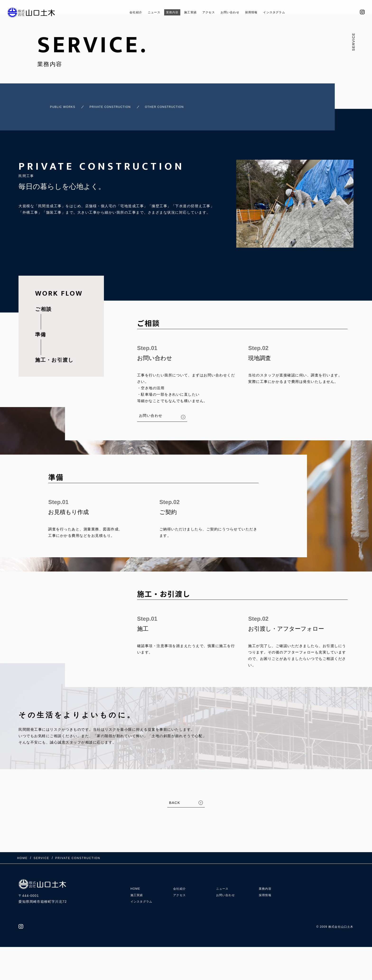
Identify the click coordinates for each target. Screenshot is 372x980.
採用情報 (259, 12)
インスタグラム (286, 12)
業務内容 (166, 12)
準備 (41, 330)
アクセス (208, 12)
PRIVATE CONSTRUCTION (114, 105)
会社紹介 (123, 12)
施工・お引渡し (54, 356)
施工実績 (187, 12)
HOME (136, 877)
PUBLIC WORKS (55, 105)
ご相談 (43, 305)
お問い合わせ (233, 12)
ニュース (144, 12)
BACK (175, 798)
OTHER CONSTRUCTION (182, 105)
